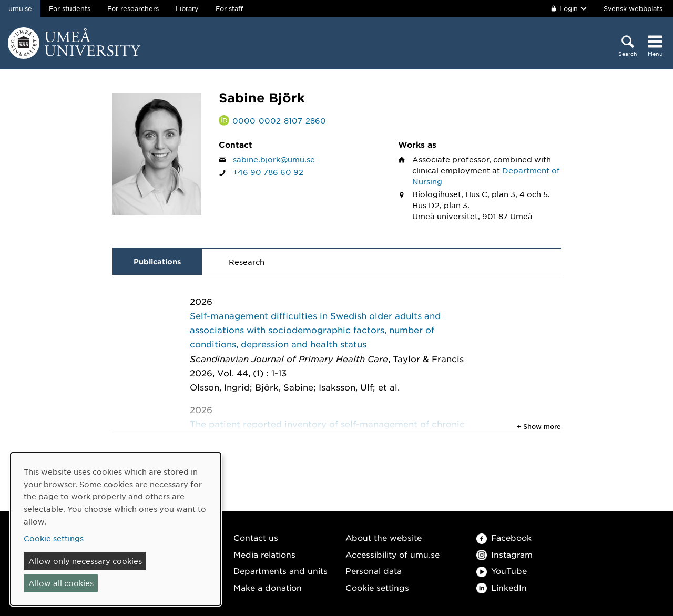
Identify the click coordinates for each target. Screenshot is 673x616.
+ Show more (539, 426)
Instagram (504, 554)
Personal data (374, 571)
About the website (384, 537)
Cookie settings (377, 587)
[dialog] (116, 529)
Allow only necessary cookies (85, 561)
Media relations (264, 554)
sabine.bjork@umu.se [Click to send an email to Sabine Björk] (274, 159)
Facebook (504, 537)
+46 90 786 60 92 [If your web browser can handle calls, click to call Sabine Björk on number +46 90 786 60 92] (268, 172)
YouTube (502, 571)
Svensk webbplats (633, 8)
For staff (229, 8)
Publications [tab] (157, 261)
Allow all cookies (61, 583)
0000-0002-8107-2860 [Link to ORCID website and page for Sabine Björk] (279, 120)
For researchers (133, 8)
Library (187, 8)
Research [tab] (247, 262)
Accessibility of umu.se (392, 554)
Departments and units (281, 571)
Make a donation (268, 587)
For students (70, 8)
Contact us (256, 537)
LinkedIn (502, 587)
